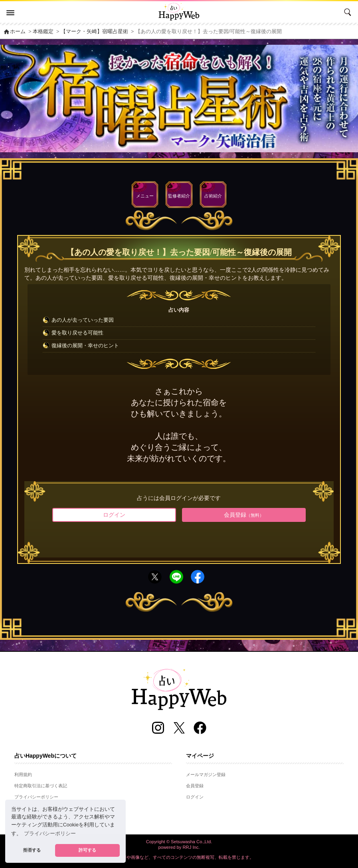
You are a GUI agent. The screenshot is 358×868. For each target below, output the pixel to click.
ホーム (14, 32)
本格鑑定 (43, 32)
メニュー (145, 196)
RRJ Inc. (191, 847)
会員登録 (244, 515)
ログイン (114, 515)
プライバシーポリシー (36, 797)
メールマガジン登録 (206, 774)
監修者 (179, 196)
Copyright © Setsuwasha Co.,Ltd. (179, 842)
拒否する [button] (32, 850)
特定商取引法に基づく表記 (41, 786)
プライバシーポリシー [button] (50, 834)
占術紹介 (213, 196)
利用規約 (23, 774)
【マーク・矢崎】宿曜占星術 (94, 32)
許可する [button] (87, 850)
